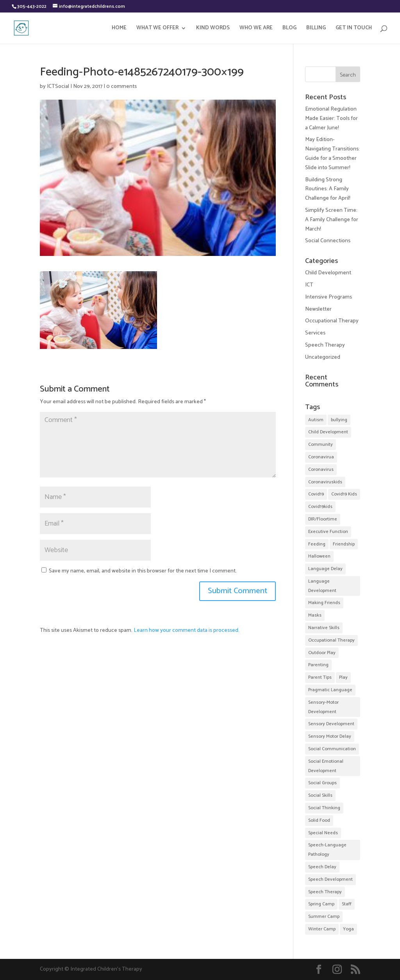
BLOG (289, 29)
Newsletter (318, 309)
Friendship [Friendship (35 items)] (344, 544)
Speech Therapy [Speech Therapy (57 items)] (325, 892)
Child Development (328, 273)
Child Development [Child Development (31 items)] (328, 432)
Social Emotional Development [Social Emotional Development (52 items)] (326, 766)
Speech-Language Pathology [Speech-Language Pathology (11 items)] (327, 850)
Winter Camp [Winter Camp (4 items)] (322, 929)
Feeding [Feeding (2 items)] (317, 544)
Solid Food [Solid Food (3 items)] (319, 820)
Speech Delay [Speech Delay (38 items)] (322, 867)
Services (315, 333)
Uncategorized (323, 357)
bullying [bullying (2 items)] (339, 420)
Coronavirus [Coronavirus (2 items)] (321, 469)
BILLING (316, 29)
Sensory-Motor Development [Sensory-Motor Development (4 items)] (323, 707)
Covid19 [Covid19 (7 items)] (316, 494)
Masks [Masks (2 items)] (315, 615)
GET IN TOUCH (354, 29)
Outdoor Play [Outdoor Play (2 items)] (322, 653)
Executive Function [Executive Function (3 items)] (328, 532)
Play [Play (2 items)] (343, 677)
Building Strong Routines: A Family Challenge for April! (328, 189)
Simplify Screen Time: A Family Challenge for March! (332, 220)
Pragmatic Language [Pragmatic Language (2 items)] (330, 690)
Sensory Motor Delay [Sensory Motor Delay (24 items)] (330, 736)
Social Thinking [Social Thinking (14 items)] (324, 808)
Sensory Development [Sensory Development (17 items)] (331, 724)
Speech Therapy (325, 345)
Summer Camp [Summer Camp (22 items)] (324, 917)
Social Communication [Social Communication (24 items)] (332, 749)
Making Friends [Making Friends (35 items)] (324, 603)
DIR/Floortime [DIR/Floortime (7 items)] (323, 519)
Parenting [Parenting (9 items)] (318, 665)
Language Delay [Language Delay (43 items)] (325, 569)
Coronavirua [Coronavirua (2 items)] (321, 457)
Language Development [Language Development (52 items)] (322, 586)
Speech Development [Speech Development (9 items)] (330, 879)
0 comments (121, 87)
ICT (309, 285)
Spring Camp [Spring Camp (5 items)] (321, 904)
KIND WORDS (213, 29)
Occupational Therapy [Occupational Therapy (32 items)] (331, 640)
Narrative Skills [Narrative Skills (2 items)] (324, 628)
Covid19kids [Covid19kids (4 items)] (320, 507)
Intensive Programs (329, 297)
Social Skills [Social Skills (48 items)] (320, 795)
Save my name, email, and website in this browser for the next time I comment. (143, 571)
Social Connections (328, 241)
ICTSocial (58, 87)
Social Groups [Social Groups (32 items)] (322, 783)
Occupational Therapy (332, 321)
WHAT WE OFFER (157, 29)
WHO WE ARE (256, 29)
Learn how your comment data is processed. (187, 630)
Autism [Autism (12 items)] (316, 420)
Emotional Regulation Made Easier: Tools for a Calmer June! (331, 119)
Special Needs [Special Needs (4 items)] (323, 833)
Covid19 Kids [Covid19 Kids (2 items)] (344, 494)
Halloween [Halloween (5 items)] (319, 556)
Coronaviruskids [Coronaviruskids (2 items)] (325, 482)
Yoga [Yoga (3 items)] (348, 929)
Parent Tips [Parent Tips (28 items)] (320, 677)
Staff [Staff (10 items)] (347, 904)
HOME (119, 29)
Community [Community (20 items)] (321, 444)
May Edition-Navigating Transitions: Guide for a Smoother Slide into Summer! (332, 154)
